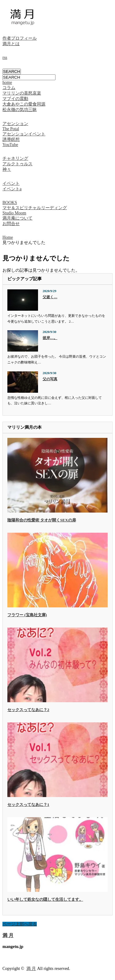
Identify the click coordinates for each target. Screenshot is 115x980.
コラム (9, 88)
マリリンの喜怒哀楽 (22, 93)
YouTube (10, 145)
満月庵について (17, 218)
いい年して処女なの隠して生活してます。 (45, 899)
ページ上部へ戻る (20, 924)
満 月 (8, 935)
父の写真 (50, 379)
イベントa (12, 189)
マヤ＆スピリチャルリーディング (35, 208)
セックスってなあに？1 (28, 805)
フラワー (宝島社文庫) (27, 615)
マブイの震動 (15, 99)
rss (5, 57)
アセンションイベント (24, 134)
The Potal (11, 129)
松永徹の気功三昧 (20, 110)
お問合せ (11, 224)
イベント (11, 183)
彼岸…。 (50, 338)
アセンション (15, 124)
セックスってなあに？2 (28, 710)
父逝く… (50, 297)
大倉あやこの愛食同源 (24, 104)
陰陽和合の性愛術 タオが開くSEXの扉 (42, 520)
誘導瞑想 (11, 139)
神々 (7, 169)
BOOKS (10, 203)
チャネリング (15, 158)
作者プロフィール (20, 38)
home (7, 82)
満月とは (11, 44)
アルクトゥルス (17, 164)
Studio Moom (14, 213)
